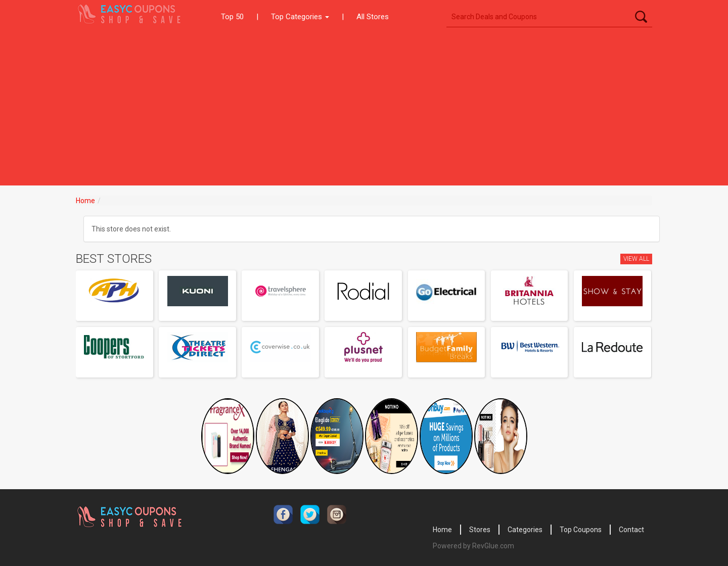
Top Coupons (581, 530)
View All (636, 259)
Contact (631, 530)
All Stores (373, 17)
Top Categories (300, 17)
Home (85, 201)
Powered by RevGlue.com (473, 546)
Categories (525, 530)
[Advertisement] (364, 110)
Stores (480, 530)
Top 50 (232, 17)
